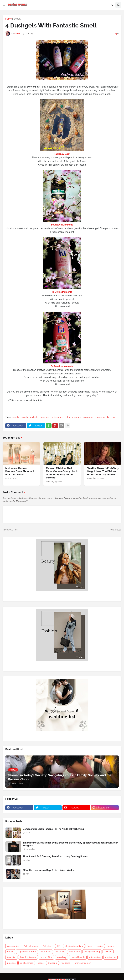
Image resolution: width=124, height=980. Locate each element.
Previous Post (11, 530)
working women (83, 963)
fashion (108, 952)
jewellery (62, 957)
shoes (41, 963)
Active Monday (31, 946)
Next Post (115, 530)
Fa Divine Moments (62, 292)
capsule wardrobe (27, 952)
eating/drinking (92, 952)
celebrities (46, 952)
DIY (59, 946)
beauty (18, 19)
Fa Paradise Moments (62, 366)
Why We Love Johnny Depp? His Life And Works (48, 870)
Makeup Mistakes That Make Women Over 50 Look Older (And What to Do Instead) (62, 473)
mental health (78, 957)
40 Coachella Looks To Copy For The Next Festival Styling (53, 829)
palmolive (88, 417)
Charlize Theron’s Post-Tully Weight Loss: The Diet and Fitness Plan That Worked (103, 471)
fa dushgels (57, 417)
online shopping (73, 417)
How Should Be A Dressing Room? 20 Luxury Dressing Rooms (55, 856)
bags (90, 946)
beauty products (29, 417)
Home (8, 19)
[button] (4, 5)
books (10, 952)
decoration (74, 952)
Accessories (13, 946)
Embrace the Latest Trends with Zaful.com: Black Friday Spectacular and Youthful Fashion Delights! (71, 844)
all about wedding (74, 946)
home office (46, 957)
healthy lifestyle (28, 957)
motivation (110, 957)
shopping (100, 417)
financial (11, 957)
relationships (27, 963)
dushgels (45, 417)
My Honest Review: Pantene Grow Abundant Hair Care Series (20, 471)
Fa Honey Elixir (62, 154)
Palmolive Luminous (62, 225)
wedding (66, 963)
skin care (111, 417)
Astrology (48, 946)
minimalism (95, 957)
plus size (11, 963)
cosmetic (60, 952)
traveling (52, 963)
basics (100, 946)
